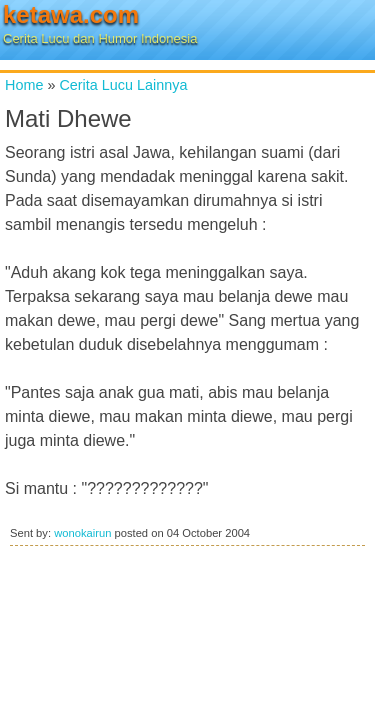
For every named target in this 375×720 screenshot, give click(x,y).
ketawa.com (71, 14)
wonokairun (82, 533)
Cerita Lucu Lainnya (123, 85)
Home (24, 85)
